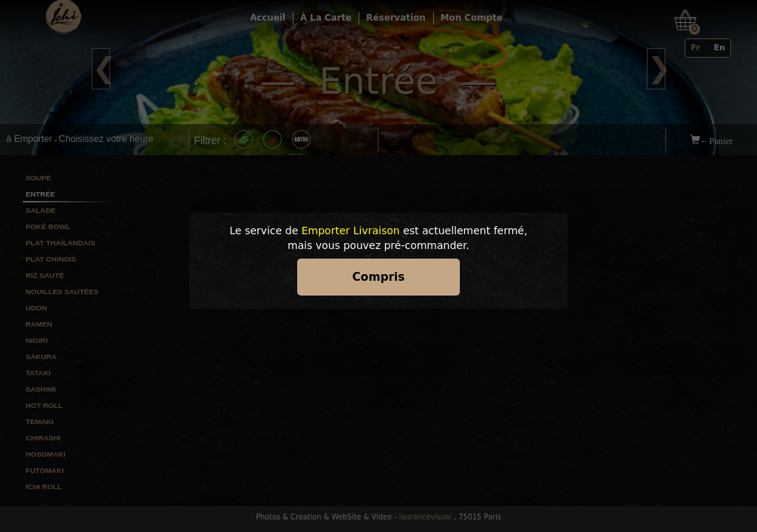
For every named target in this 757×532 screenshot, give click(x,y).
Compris (379, 277)
